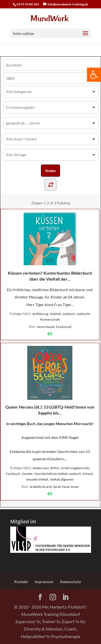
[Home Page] (51, 18)
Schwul (88, 474)
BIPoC (55, 468)
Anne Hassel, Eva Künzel (54, 327)
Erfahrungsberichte (75, 468)
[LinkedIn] (65, 597)
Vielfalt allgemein (62, 479)
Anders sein (41, 468)
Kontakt (21, 582)
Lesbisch (69, 314)
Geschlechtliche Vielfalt (51, 474)
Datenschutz (71, 582)
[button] (94, 75)
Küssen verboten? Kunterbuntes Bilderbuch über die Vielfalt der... (50, 247)
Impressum (44, 582)
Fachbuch (13, 474)
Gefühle (55, 314)
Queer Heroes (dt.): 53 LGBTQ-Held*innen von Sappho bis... (50, 381)
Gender (27, 474)
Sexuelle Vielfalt (37, 479)
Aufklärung (40, 314)
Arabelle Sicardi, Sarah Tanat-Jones (54, 487)
